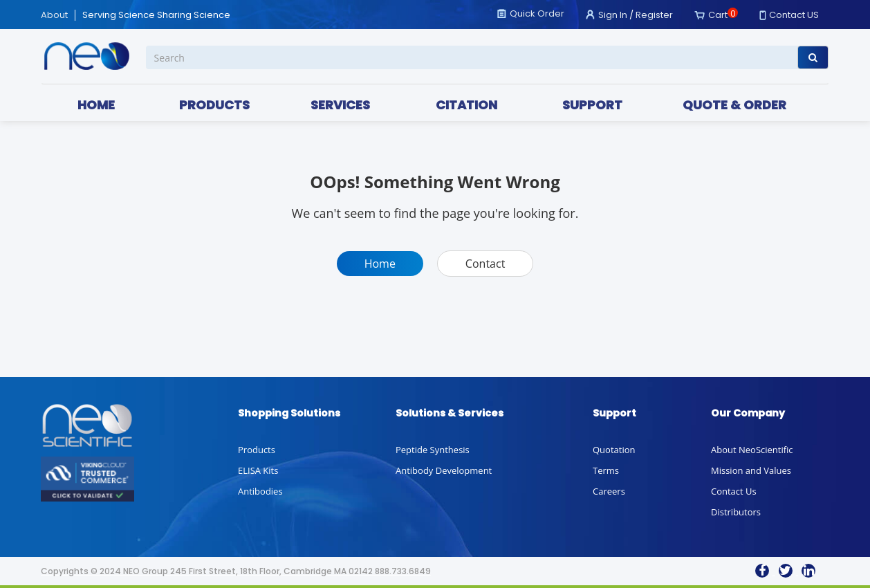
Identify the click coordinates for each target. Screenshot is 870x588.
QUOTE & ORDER (734, 105)
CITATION (466, 105)
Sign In (613, 15)
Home (380, 264)
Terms (606, 470)
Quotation (614, 450)
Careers (609, 491)
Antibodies (260, 491)
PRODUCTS (214, 105)
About (54, 15)
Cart (718, 15)
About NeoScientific (752, 450)
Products (257, 450)
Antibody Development (444, 470)
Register (654, 15)
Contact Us (734, 491)
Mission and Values (751, 470)
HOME (96, 105)
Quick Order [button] (537, 13)
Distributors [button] (736, 512)
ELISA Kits (258, 470)
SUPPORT (592, 105)
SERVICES (340, 105)
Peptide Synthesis (433, 450)
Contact (485, 264)
